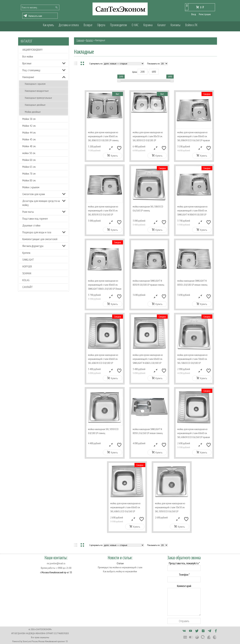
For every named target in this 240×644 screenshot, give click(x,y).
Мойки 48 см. (29, 146)
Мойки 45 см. (29, 139)
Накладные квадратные (37, 91)
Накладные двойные (35, 105)
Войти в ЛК (191, 25)
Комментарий (184, 586)
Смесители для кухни (34, 194)
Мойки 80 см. (29, 180)
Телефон (184, 575)
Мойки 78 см (29, 174)
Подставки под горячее (35, 219)
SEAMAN (27, 273)
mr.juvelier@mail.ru (56, 563)
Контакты (175, 25)
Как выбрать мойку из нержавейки (120, 571)
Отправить (184, 621)
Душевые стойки (31, 225)
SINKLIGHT (28, 260)
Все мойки (28, 56)
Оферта (101, 25)
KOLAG (26, 280)
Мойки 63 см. (29, 167)
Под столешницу (31, 70)
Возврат (88, 25)
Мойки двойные (33, 112)
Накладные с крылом (35, 84)
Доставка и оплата (69, 25)
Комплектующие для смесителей (40, 239)
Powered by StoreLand (22, 641)
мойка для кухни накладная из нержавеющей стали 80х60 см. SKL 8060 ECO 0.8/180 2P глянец (103, 136)
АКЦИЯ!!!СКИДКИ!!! (32, 50)
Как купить (48, 25)
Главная (80, 40)
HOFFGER (27, 266)
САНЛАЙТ (28, 287)
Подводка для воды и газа (37, 232)
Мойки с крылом (31, 187)
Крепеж (26, 253)
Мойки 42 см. (29, 126)
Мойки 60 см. (29, 160)
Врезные (27, 63)
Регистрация (205, 14)
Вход (194, 14)
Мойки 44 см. (29, 132)
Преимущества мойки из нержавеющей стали (120, 567)
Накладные (28, 77)
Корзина (148, 25)
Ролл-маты (28, 212)
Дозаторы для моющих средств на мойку (41, 203)
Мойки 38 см (29, 119)
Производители (118, 25)
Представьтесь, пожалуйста (184, 563)
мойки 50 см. (29, 153)
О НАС (135, 25)
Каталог (161, 25)
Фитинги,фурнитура (33, 246)
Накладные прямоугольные (38, 98)
